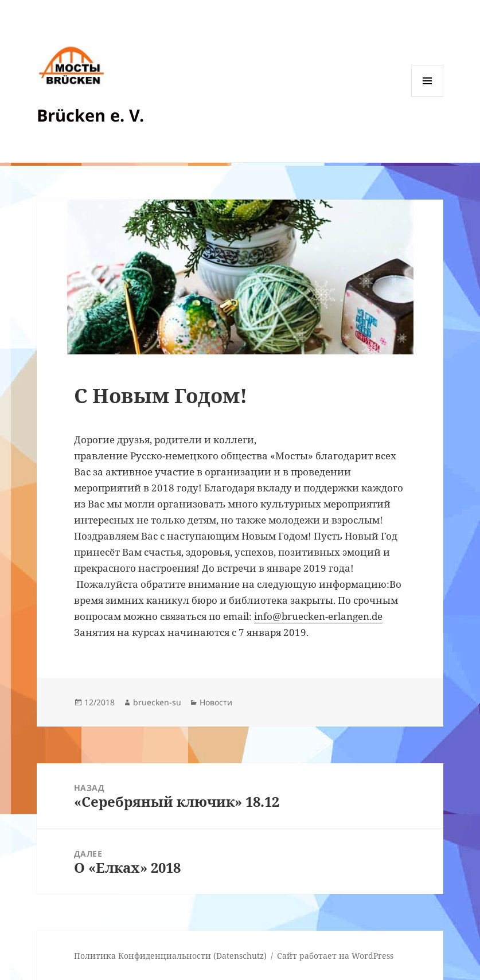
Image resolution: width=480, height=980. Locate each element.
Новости (216, 702)
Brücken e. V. (90, 115)
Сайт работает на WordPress (335, 956)
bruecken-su (157, 702)
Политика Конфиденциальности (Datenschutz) (170, 956)
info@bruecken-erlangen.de (318, 616)
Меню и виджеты (428, 97)
